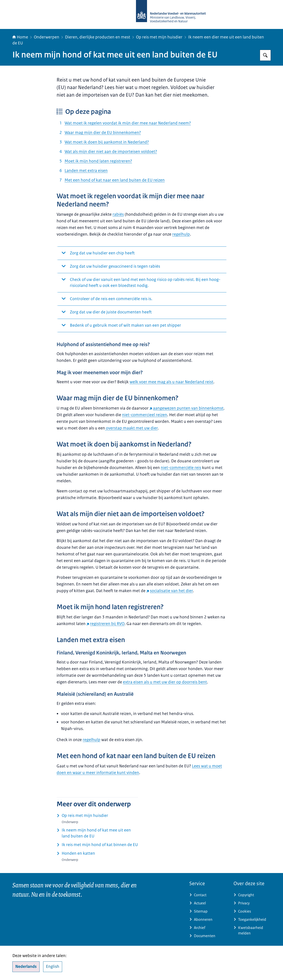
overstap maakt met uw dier (131, 428)
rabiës (118, 214)
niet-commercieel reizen (145, 415)
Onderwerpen (47, 37)
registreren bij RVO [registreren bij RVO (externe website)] (105, 624)
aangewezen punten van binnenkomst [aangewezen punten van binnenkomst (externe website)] (186, 408)
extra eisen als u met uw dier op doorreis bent (165, 682)
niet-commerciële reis (181, 468)
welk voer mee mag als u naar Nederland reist (171, 382)
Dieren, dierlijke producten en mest (98, 37)
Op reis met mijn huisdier (159, 37)
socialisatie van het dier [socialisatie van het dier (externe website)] (170, 591)
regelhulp (181, 234)
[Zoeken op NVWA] (265, 55)
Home (20, 37)
